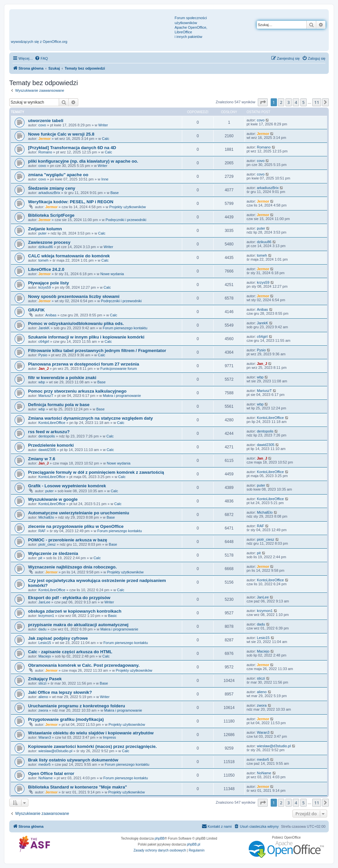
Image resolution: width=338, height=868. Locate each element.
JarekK (44, 328)
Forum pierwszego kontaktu (125, 328)
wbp (42, 382)
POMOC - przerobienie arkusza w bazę (68, 540)
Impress (109, 737)
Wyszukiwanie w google (53, 499)
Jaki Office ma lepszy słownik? (60, 692)
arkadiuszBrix (49, 193)
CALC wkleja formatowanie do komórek (69, 256)
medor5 (44, 764)
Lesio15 (45, 643)
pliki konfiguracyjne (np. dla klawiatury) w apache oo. (83, 161)
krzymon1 (46, 616)
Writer (103, 125)
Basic (112, 616)
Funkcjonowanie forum (119, 369)
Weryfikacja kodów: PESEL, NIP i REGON (71, 202)
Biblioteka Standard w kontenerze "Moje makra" (78, 787)
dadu (42, 629)
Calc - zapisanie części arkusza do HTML (70, 652)
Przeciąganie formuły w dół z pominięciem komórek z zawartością (96, 472)
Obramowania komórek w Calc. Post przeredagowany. (84, 665)
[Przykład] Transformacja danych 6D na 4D (72, 148)
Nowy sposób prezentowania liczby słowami (74, 296)
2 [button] (281, 102)
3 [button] (289, 102)
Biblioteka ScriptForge (51, 215)
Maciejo (45, 656)
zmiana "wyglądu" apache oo (58, 175)
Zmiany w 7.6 (42, 459)
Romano (45, 152)
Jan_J (43, 369)
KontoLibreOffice (52, 423)
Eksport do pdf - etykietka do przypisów (69, 598)
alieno (43, 697)
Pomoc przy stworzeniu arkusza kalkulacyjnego (77, 391)
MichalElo (46, 517)
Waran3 (45, 737)
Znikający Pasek (45, 679)
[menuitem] (41, 58)
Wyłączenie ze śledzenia (53, 553)
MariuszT (46, 396)
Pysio (43, 355)
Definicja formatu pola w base (59, 405)
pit (40, 558)
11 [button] (317, 102)
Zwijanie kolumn (45, 229)
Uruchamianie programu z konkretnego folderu (77, 706)
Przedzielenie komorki (51, 445)
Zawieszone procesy (49, 242)
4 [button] (296, 102)
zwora (43, 710)
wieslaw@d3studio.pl (55, 751)
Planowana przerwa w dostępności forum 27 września (84, 364)
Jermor (44, 139)
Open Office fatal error (51, 773)
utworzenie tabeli (46, 121)
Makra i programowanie (122, 396)
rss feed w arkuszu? (49, 432)
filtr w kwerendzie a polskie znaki (62, 378)
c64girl (44, 341)
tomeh (43, 260)
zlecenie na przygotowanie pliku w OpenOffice (76, 526)
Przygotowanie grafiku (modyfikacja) (66, 719)
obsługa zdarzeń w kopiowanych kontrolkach (75, 611)
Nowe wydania (112, 274)
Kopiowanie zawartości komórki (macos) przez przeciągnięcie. (92, 746)
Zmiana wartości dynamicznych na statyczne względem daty (90, 418)
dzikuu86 (46, 247)
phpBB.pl (194, 844)
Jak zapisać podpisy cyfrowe (58, 638)
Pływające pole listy (49, 283)
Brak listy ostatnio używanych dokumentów (73, 760)
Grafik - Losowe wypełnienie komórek (67, 486)
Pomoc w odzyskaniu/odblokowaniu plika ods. (76, 323)
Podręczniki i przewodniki (126, 220)
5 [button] (304, 102)
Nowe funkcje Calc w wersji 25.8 (61, 134)
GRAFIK (36, 310)
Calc (106, 139)
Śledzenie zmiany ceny (52, 188)
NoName (45, 778)
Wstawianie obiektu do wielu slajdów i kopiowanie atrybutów (91, 733)
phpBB (160, 838)
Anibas (51, 315)
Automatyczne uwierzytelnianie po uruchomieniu (79, 513)
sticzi (42, 683)
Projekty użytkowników (128, 207)
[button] (263, 102)
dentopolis (47, 436)
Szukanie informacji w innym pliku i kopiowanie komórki (86, 337)
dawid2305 (47, 450)
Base (114, 193)
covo (42, 125)
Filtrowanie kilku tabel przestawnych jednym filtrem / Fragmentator (97, 351)
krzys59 (45, 287)
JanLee (44, 602)
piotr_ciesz (47, 544)
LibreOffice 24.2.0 (46, 269)
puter (42, 233)
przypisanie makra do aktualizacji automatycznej (78, 625)
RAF (42, 531)
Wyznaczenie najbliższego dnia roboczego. (72, 567)
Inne (105, 179)
